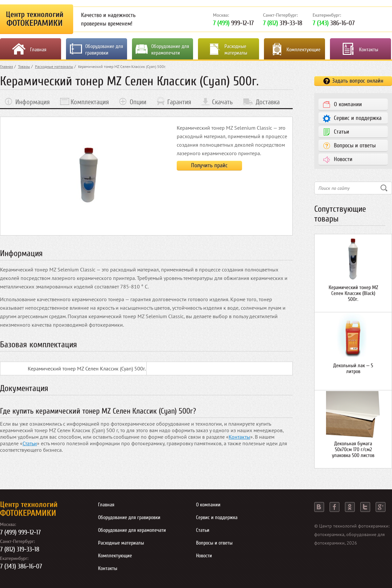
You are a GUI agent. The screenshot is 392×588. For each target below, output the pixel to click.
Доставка (268, 102)
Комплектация (90, 102)
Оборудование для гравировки (104, 50)
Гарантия (179, 102)
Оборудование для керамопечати (170, 50)
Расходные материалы (236, 50)
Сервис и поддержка (358, 118)
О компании (348, 104)
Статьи (30, 443)
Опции (138, 102)
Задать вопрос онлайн (358, 81)
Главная (38, 50)
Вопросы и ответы (355, 146)
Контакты (369, 50)
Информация (33, 102)
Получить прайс (209, 165)
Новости (343, 159)
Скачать (222, 102)
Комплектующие (303, 50)
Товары (24, 66)
